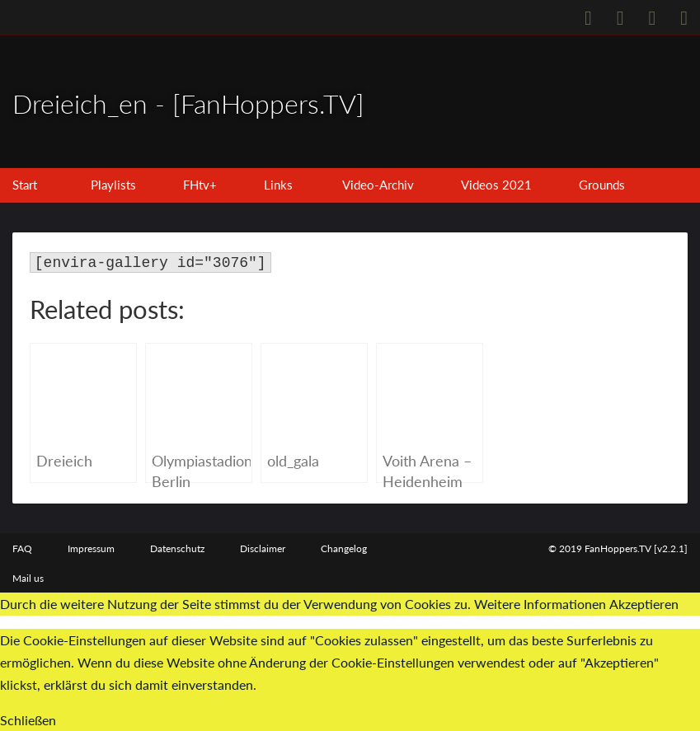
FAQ (22, 548)
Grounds (602, 185)
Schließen (28, 720)
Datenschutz (177, 548)
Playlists (113, 185)
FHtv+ (200, 185)
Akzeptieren (644, 604)
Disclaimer (263, 548)
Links (278, 185)
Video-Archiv (378, 185)
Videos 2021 (496, 185)
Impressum (91, 548)
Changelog (344, 548)
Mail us (28, 578)
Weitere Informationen (540, 604)
